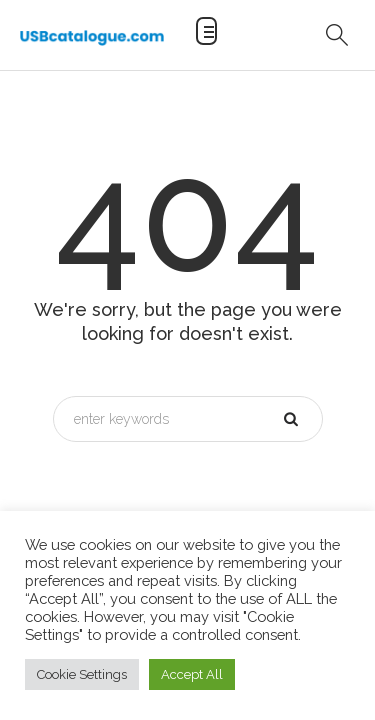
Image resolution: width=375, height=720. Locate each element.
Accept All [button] (192, 674)
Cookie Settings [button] (82, 674)
